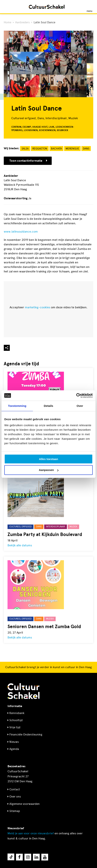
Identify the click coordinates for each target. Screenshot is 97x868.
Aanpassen (49, 470)
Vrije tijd (15, 727)
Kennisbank (17, 713)
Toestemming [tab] (17, 406)
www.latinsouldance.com (21, 232)
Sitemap (15, 811)
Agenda (14, 749)
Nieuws (14, 742)
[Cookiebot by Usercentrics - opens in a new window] (76, 396)
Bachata (56, 149)
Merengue (72, 149)
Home (8, 22)
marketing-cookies (38, 307)
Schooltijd (16, 720)
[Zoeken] (7, 7)
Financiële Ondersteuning (26, 735)
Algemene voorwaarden (25, 804)
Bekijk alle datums (20, 545)
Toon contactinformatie (28, 161)
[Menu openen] (89, 7)
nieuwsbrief (31, 833)
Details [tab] (48, 406)
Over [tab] (80, 406)
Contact (15, 789)
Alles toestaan (48, 459)
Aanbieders (22, 22)
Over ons (15, 797)
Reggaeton (40, 149)
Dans (86, 149)
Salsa (25, 149)
